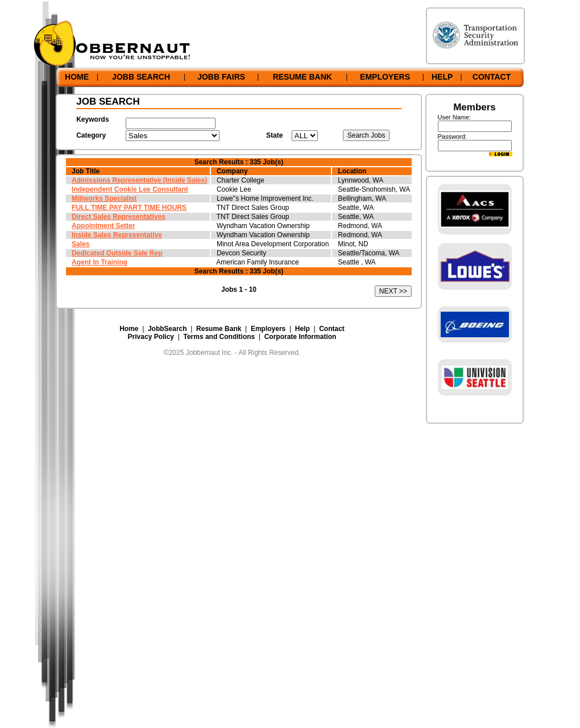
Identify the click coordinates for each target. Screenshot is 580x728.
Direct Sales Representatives (119, 217)
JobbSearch (167, 329)
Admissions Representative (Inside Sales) (139, 180)
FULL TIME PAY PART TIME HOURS (129, 208)
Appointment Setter (103, 226)
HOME (77, 77)
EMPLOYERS (385, 77)
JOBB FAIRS (221, 77)
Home (129, 329)
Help (303, 329)
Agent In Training (100, 262)
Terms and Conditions (219, 337)
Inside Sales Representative (117, 235)
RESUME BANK (303, 77)
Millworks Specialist (104, 198)
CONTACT (492, 77)
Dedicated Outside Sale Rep (117, 253)
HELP (442, 77)
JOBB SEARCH (141, 77)
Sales (80, 244)
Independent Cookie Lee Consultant (130, 189)
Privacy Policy (151, 337)
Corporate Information (301, 337)
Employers (268, 329)
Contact (332, 329)
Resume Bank (219, 329)
